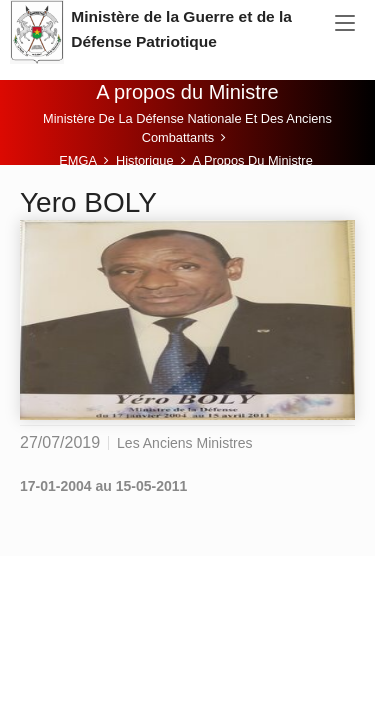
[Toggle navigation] (345, 24)
